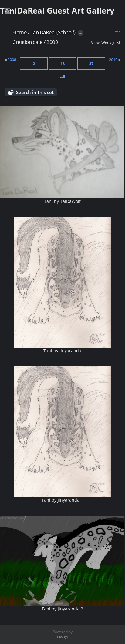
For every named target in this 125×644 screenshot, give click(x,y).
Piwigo (62, 637)
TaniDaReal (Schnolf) (53, 32)
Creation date (28, 42)
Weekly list (111, 42)
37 (91, 63)
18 (62, 63)
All (63, 77)
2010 (113, 60)
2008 (12, 60)
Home (20, 32)
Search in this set (35, 92)
